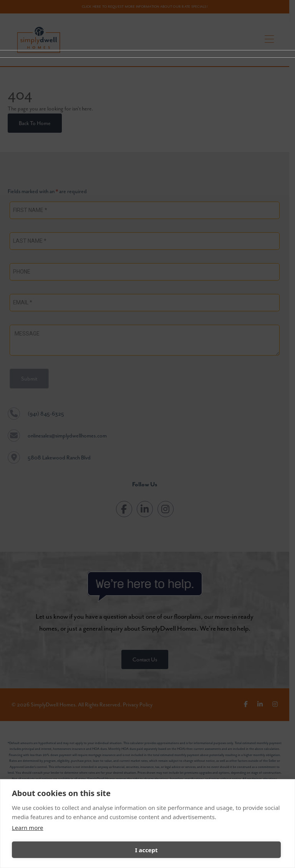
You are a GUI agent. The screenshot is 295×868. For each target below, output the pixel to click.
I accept (146, 850)
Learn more (28, 828)
